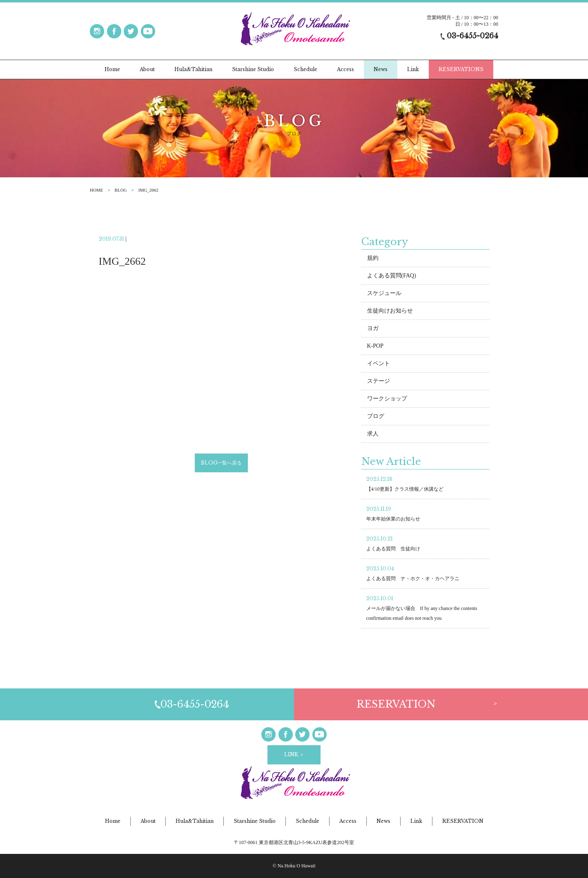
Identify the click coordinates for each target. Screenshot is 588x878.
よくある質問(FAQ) (392, 277)
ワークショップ (387, 400)
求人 (373, 435)
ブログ (376, 417)
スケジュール (384, 294)
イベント (379, 365)
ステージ (379, 382)
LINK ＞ (294, 754)
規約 (373, 259)
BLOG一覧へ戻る (221, 464)
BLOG (121, 190)
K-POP (375, 347)
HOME (96, 190)
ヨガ (373, 330)
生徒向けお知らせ (390, 312)
